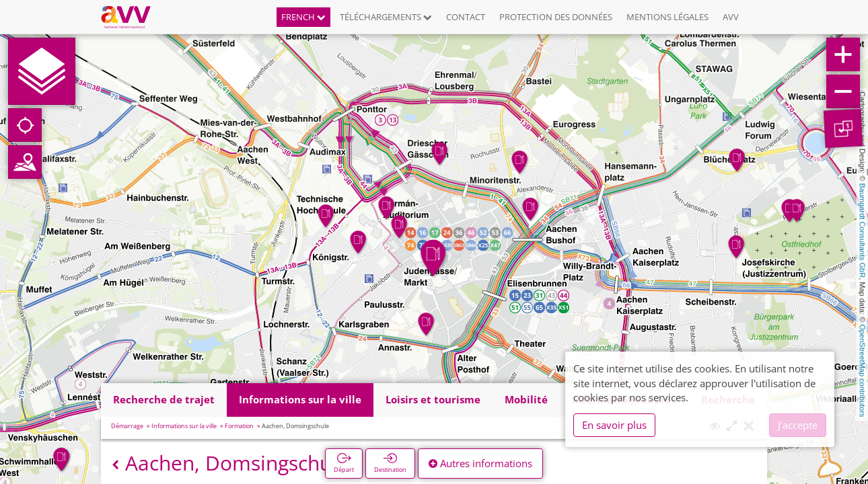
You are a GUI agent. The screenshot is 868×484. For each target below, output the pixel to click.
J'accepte (798, 425)
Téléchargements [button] (386, 17)
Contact (466, 17)
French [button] (303, 17)
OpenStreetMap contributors (863, 370)
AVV (731, 17)
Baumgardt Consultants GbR (863, 231)
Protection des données (556, 17)
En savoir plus (614, 425)
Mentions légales (667, 17)
